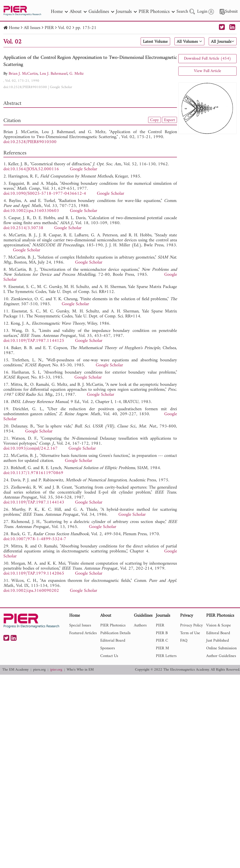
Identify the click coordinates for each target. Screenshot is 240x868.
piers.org (39, 670)
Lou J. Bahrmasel (54, 74)
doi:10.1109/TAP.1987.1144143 (34, 502)
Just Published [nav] (218, 641)
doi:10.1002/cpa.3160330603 (31, 211)
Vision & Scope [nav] (219, 625)
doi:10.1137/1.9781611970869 (33, 473)
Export (169, 120)
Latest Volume (154, 42)
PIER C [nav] (162, 641)
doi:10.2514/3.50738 (23, 228)
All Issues (32, 28)
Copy (154, 120)
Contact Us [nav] (109, 656)
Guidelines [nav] (101, 12)
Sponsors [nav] (108, 648)
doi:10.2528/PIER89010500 (25, 87)
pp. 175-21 (86, 28)
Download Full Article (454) (207, 59)
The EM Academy (15, 670)
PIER (49, 28)
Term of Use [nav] (190, 633)
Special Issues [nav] (80, 625)
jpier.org (56, 670)
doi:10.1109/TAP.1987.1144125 (34, 341)
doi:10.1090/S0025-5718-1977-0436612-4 (45, 194)
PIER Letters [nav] (166, 656)
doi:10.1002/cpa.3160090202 (31, 591)
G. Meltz (77, 74)
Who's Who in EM (80, 670)
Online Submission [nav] (221, 648)
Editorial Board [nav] (113, 641)
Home (14, 28)
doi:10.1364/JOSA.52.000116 (31, 169)
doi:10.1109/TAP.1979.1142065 (34, 574)
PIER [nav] (160, 625)
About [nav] (78, 12)
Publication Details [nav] (115, 633)
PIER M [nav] (162, 648)
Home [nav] (59, 12)
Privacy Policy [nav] (191, 625)
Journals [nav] (126, 12)
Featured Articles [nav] (83, 633)
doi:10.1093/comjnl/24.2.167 (31, 449)
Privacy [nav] (187, 616)
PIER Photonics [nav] (157, 12)
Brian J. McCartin (23, 74)
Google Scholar (61, 87)
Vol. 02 (65, 28)
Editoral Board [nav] (218, 633)
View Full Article (208, 71)
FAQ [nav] (184, 641)
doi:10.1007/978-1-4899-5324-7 (35, 539)
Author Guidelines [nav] (221, 656)
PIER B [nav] (162, 633)
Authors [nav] (140, 625)
